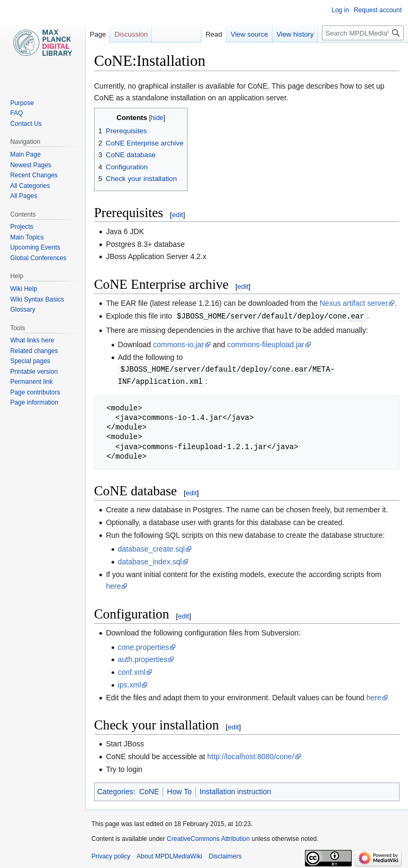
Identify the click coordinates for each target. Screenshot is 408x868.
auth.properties (143, 658)
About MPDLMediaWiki (169, 855)
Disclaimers (225, 855)
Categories (115, 790)
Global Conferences (38, 258)
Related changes (34, 351)
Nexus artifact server (354, 303)
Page (98, 34)
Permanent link (31, 382)
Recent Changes (34, 175)
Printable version (34, 372)
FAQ (16, 113)
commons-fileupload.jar (266, 344)
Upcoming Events (35, 247)
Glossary (23, 310)
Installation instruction (236, 790)
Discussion (131, 34)
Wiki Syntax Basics (37, 299)
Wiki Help (24, 289)
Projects (22, 227)
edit (178, 215)
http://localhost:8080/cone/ (250, 755)
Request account (378, 10)
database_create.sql (151, 547)
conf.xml (132, 671)
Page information (34, 402)
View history (295, 34)
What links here (32, 340)
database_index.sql (150, 560)
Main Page (25, 154)
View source (249, 34)
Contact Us (26, 124)
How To (179, 790)
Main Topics (27, 237)
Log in (340, 10)
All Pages (24, 196)
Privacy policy (111, 855)
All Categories (30, 186)
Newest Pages (31, 165)
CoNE (149, 790)
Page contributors (35, 392)
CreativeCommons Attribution (208, 837)
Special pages (30, 361)
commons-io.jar (178, 344)
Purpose (22, 103)
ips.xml (130, 683)
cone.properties (144, 646)
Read (214, 34)
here (113, 585)
